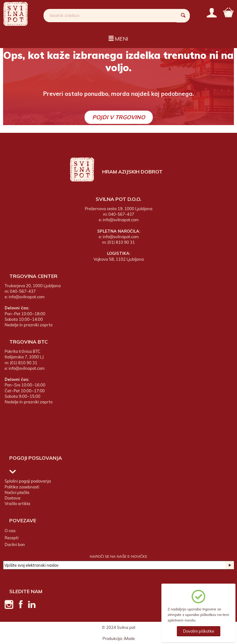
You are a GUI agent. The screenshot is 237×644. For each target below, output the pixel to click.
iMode (129, 638)
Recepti (12, 538)
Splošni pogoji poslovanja (28, 481)
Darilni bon (15, 544)
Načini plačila (17, 492)
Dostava (12, 498)
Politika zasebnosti (22, 487)
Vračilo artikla (17, 503)
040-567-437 (121, 214)
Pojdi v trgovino (119, 117)
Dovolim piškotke (199, 631)
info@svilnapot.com (121, 220)
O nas (10, 531)
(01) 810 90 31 (121, 242)
